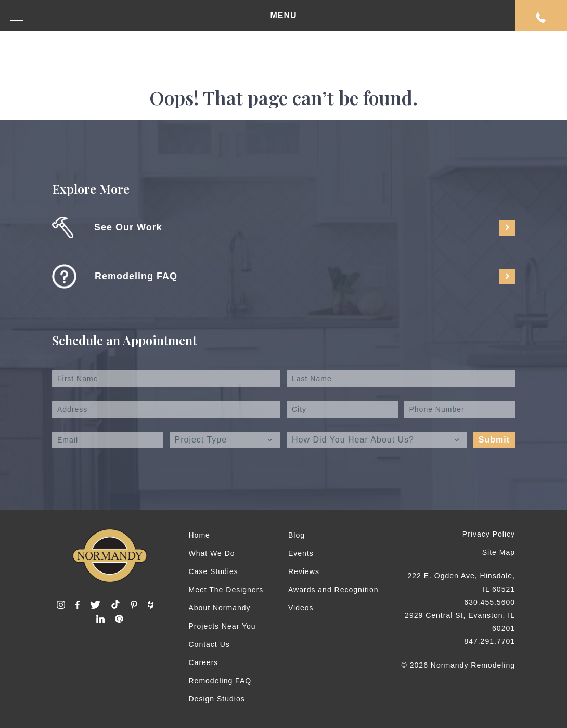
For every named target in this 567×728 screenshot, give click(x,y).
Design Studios (217, 699)
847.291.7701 (489, 641)
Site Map (499, 552)
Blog (297, 535)
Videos (301, 608)
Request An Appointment (541, 18)
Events (301, 553)
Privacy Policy (489, 534)
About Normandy (220, 608)
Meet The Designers (226, 590)
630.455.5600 (489, 602)
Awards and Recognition (333, 590)
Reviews (304, 571)
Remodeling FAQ (220, 681)
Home (199, 535)
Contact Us (209, 644)
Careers (204, 662)
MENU (154, 16)
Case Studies (214, 571)
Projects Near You (222, 626)
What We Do (212, 553)
